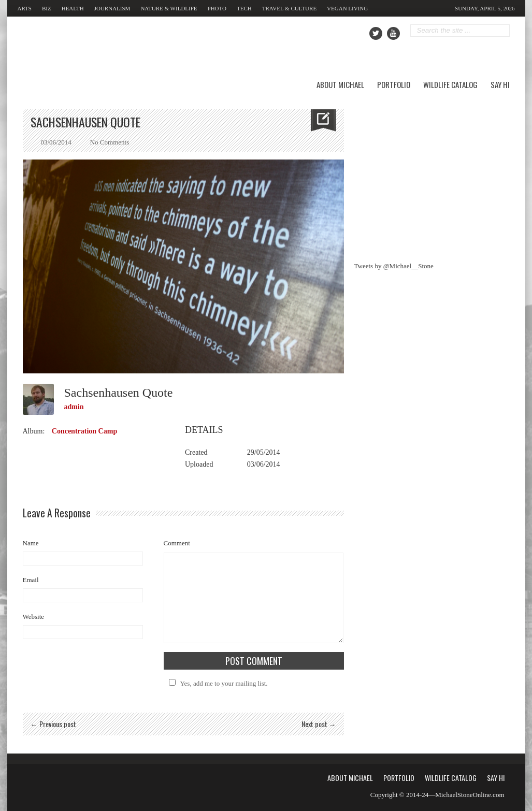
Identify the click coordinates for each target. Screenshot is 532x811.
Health (73, 8)
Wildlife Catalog (450, 84)
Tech (244, 8)
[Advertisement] (432, 174)
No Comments (110, 142)
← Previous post (53, 724)
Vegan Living (347, 8)
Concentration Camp (84, 431)
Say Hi (500, 84)
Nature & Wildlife (169, 8)
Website (34, 617)
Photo (217, 8)
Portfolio (394, 84)
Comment (177, 543)
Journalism (112, 8)
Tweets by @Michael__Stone (394, 266)
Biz (47, 8)
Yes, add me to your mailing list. (217, 683)
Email (31, 580)
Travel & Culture (289, 8)
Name (31, 543)
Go (502, 31)
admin (74, 407)
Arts (25, 8)
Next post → (319, 724)
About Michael (340, 84)
